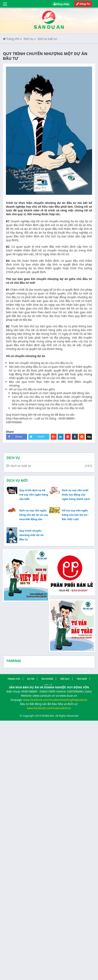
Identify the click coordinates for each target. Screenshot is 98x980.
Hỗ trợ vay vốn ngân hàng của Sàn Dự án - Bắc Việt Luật (75, 515)
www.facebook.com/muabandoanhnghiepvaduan (55, 700)
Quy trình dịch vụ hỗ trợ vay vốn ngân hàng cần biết (34, 495)
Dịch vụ (28, 39)
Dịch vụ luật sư (47, 39)
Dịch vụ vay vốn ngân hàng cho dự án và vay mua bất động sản (34, 515)
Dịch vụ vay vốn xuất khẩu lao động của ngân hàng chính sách (76, 495)
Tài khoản (47, 679)
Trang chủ (11, 39)
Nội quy (65, 679)
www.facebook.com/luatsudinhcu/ (49, 708)
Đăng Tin (83, 4)
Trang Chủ (14, 679)
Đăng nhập (61, 4)
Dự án (31, 679)
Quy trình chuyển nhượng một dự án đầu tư (31, 535)
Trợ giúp (82, 679)
